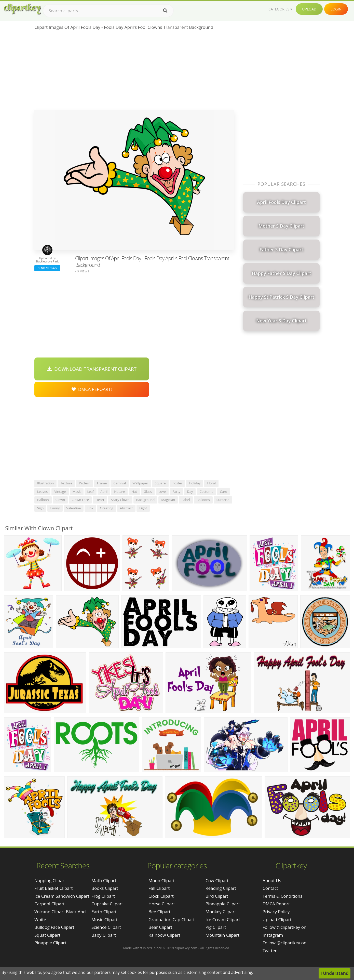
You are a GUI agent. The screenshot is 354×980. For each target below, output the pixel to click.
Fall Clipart (159, 888)
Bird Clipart (217, 896)
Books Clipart (105, 888)
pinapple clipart (50, 943)
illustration (45, 483)
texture (66, 483)
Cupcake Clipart (107, 904)
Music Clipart (105, 919)
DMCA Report (276, 904)
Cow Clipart (217, 880)
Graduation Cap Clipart (172, 919)
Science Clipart (106, 927)
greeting (106, 508)
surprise (223, 500)
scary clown (120, 500)
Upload (309, 9)
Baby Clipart (104, 935)
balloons (203, 500)
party (176, 492)
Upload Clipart (277, 919)
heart (100, 500)
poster (177, 483)
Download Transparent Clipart (92, 369)
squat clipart (47, 935)
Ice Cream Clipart (223, 919)
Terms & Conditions (282, 896)
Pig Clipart (216, 927)
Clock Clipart (161, 896)
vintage (60, 492)
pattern (85, 483)
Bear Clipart (160, 927)
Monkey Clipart (221, 912)
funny (55, 508)
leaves (42, 492)
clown (60, 500)
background (146, 500)
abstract (126, 508)
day (190, 492)
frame (102, 483)
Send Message (47, 268)
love (162, 492)
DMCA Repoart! (92, 389)
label (186, 500)
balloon (43, 500)
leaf (91, 492)
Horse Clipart (162, 904)
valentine (74, 508)
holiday (195, 483)
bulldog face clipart (54, 927)
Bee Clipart (160, 912)
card (224, 492)
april (104, 492)
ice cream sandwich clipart (62, 896)
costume (206, 492)
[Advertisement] (134, 72)
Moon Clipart (162, 880)
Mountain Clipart (222, 935)
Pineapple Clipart (223, 904)
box (90, 508)
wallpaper (140, 483)
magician (168, 500)
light (143, 508)
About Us (272, 880)
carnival (120, 483)
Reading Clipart (221, 888)
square (160, 483)
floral (211, 483)
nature (119, 492)
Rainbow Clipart (164, 935)
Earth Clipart (104, 912)
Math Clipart (104, 880)
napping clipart (50, 880)
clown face (80, 500)
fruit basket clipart (54, 888)
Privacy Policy (276, 912)
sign (40, 508)
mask (77, 492)
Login (336, 9)
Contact (270, 888)
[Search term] (108, 11)
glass (148, 492)
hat (134, 492)
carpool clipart (50, 904)
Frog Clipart (103, 896)
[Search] (165, 11)
